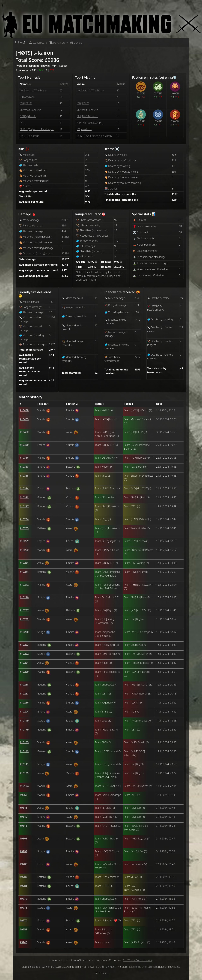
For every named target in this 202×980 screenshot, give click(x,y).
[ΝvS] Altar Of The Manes (34, 90)
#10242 (24, 585)
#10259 (24, 541)
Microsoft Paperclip (30, 110)
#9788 (23, 864)
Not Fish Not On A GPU (90, 123)
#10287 (24, 506)
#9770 (23, 920)
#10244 (24, 572)
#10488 (24, 410)
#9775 (23, 908)
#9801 (23, 839)
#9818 (23, 826)
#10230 (24, 632)
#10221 (24, 663)
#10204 (24, 712)
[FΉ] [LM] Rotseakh (88, 116)
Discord (76, 43)
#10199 (24, 721)
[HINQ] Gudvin (28, 116)
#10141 (24, 764)
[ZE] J (23, 123)
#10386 (24, 458)
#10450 (24, 445)
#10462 (24, 432)
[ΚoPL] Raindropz (29, 136)
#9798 (23, 851)
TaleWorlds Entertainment (138, 960)
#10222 (24, 654)
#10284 (24, 519)
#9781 (23, 886)
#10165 (24, 742)
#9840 (23, 817)
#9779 (23, 899)
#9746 (23, 942)
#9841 (23, 808)
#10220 (24, 672)
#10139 (24, 773)
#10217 (24, 694)
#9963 (23, 795)
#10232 (24, 619)
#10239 (24, 597)
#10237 (24, 610)
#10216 (24, 703)
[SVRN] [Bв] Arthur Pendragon (37, 129)
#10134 (24, 786)
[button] (24, 410)
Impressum (101, 973)
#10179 (24, 730)
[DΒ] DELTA (26, 103)
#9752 (23, 929)
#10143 (24, 751)
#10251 (24, 563)
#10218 (24, 685)
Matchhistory (58, 43)
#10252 (24, 550)
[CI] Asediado (27, 97)
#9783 (23, 877)
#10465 (24, 419)
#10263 (24, 528)
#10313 (24, 497)
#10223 (24, 645)
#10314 (24, 488)
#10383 (24, 467)
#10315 (24, 476)
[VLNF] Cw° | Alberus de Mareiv (94, 136)
